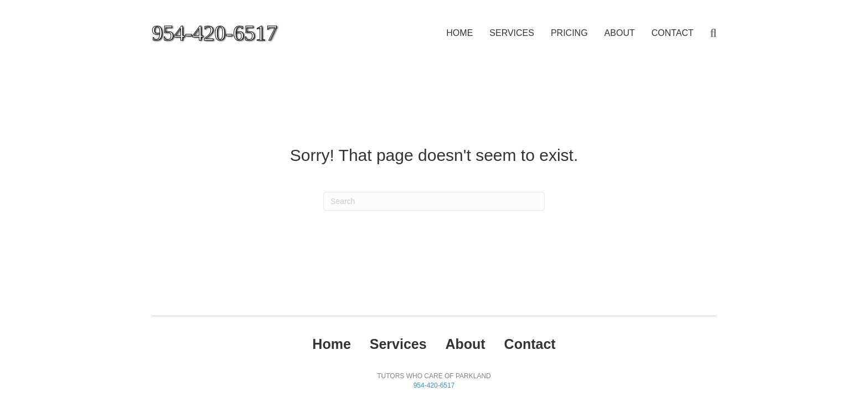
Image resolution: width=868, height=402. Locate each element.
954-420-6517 (434, 385)
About (620, 33)
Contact (673, 33)
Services (512, 33)
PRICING (569, 33)
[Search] (709, 33)
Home (459, 33)
